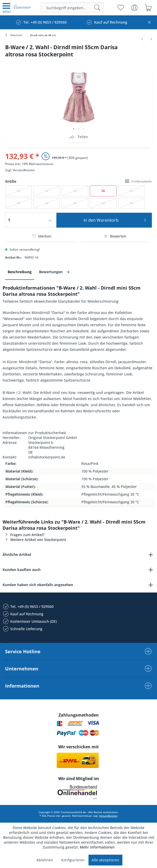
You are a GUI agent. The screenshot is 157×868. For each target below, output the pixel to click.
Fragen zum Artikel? (23, 535)
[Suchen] (97, 8)
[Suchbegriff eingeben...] (72, 8)
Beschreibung (20, 272)
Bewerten (115, 236)
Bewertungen (55, 272)
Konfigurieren (73, 860)
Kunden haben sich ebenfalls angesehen (38, 585)
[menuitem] (7, 8)
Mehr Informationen (97, 847)
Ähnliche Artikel (17, 554)
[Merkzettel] (120, 8)
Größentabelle (138, 181)
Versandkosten (24, 170)
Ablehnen (45, 860)
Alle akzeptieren (105, 860)
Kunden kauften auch (22, 570)
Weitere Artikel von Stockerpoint (34, 540)
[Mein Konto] (134, 8)
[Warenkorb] (148, 8)
